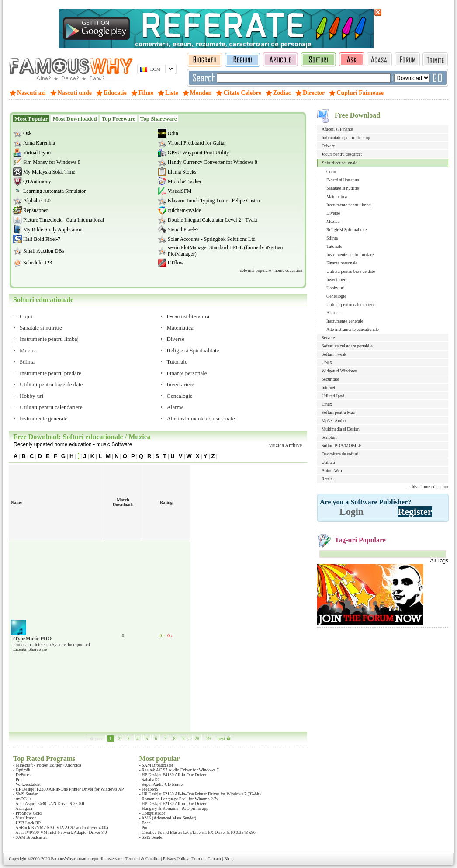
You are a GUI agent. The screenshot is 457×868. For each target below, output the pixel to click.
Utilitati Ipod (333, 396)
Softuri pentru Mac (338, 412)
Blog (228, 859)
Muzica (333, 221)
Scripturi (329, 437)
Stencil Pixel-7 (183, 229)
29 (208, 738)
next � (224, 738)
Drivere (328, 146)
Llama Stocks (182, 172)
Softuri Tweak (334, 354)
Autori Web (332, 470)
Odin (173, 133)
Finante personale (342, 263)
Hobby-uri (336, 288)
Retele (327, 479)
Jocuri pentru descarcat (342, 154)
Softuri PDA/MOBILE (341, 446)
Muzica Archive (285, 445)
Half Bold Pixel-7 (42, 239)
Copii (331, 172)
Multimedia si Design (341, 429)
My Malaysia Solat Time (49, 172)
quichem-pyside (185, 210)
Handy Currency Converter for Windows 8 (213, 162)
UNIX (327, 363)
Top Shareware (159, 119)
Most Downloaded (74, 119)
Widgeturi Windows (339, 371)
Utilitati (328, 462)
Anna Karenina (39, 143)
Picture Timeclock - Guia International (64, 220)
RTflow (176, 263)
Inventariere (337, 279)
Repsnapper (36, 210)
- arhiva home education (427, 487)
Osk (27, 133)
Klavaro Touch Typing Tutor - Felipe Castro (214, 201)
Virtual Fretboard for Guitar (197, 143)
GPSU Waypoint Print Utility (199, 153)
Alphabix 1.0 (37, 201)
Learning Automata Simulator (54, 191)
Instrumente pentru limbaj (349, 205)
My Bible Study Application (53, 229)
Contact (214, 859)
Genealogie (336, 296)
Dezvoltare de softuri (340, 454)
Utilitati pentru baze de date (351, 271)
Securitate (330, 379)
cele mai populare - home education (271, 270)
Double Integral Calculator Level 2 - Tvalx (213, 220)
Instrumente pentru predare (350, 255)
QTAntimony (37, 181)
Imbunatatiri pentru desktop (346, 137)
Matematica (337, 196)
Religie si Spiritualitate (346, 230)
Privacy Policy (176, 859)
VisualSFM (180, 191)
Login (351, 512)
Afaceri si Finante (337, 129)
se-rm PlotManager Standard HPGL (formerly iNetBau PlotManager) (225, 251)
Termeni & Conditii (143, 859)
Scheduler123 (38, 263)
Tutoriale (334, 246)
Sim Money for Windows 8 (52, 162)
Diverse (333, 213)
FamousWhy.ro (64, 859)
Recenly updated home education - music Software (73, 444)
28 (197, 738)
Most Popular (31, 119)
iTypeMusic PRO (32, 639)
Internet (328, 387)
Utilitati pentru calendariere (351, 304)
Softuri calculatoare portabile (347, 346)
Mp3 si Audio (334, 421)
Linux (327, 404)
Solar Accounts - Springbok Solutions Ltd (212, 239)
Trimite (198, 859)
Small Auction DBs (43, 251)
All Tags (439, 561)
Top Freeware (119, 119)
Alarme (333, 313)
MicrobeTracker (185, 181)
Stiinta (332, 238)
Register (415, 512)
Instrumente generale (345, 321)
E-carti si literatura (343, 180)
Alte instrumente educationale (353, 329)
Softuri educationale (340, 163)
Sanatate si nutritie (343, 188)
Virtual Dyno (37, 153)
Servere (328, 338)
